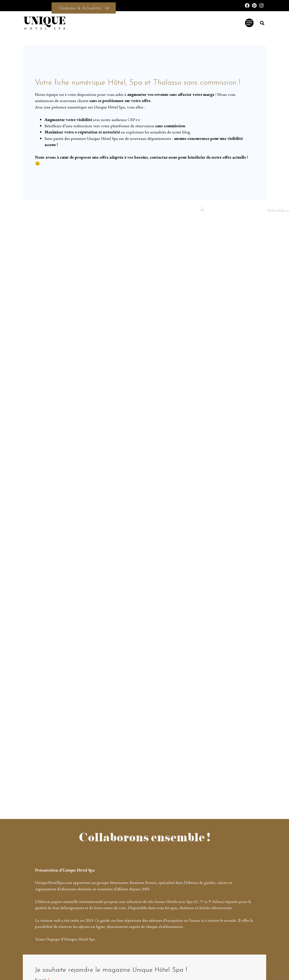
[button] (262, 23)
